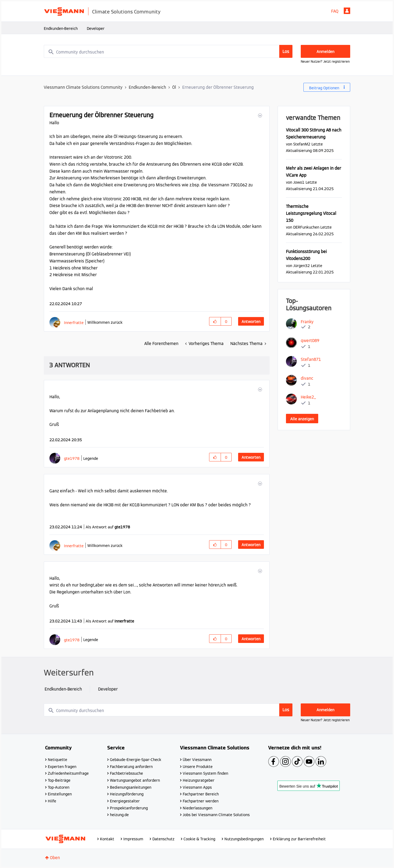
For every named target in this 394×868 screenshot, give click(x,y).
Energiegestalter (125, 801)
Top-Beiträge (59, 780)
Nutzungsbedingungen (244, 839)
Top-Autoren (59, 787)
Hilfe (52, 801)
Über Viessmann (197, 760)
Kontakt (107, 839)
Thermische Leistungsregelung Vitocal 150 (311, 213)
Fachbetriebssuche (126, 773)
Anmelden (347, 11)
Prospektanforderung (129, 808)
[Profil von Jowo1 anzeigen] (299, 182)
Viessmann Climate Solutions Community (83, 87)
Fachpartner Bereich (201, 794)
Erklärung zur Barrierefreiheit (299, 839)
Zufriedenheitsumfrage (68, 773)
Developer (96, 29)
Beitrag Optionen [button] (324, 88)
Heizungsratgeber (199, 780)
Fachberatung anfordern (131, 767)
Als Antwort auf (108, 527)
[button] (259, 115)
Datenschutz (163, 839)
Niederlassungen (198, 808)
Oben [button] (55, 858)
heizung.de (119, 815)
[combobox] (168, 51)
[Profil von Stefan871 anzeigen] (311, 359)
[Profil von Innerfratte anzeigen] (74, 323)
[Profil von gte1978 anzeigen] (72, 458)
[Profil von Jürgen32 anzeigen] (302, 266)
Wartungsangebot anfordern (135, 780)
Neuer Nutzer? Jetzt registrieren (325, 61)
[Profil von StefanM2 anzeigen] (302, 144)
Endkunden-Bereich (61, 29)
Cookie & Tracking (199, 839)
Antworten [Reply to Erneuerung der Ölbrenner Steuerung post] (251, 322)
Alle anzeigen (302, 419)
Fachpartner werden (201, 801)
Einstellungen (60, 794)
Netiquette (58, 760)
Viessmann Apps (197, 787)
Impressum (133, 839)
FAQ (335, 11)
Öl (174, 87)
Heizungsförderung (127, 794)
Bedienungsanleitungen (131, 787)
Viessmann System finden (205, 773)
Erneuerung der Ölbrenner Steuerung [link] (218, 87)
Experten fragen (62, 767)
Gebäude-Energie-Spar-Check (136, 760)
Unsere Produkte (198, 767)
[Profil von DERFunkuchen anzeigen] (306, 227)
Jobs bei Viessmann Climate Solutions (216, 815)
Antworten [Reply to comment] (251, 457)
